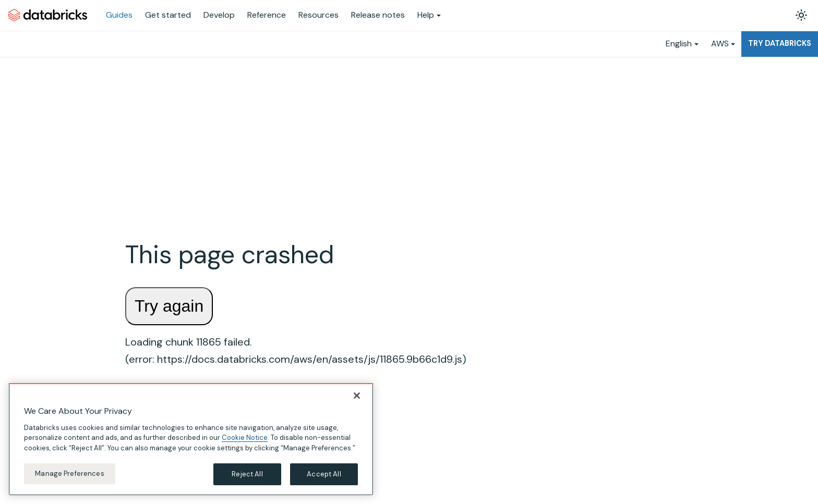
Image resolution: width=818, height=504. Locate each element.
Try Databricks (780, 43)
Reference (267, 15)
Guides (119, 15)
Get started (168, 15)
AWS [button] (720, 44)
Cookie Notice (245, 438)
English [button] (679, 44)
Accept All (324, 474)
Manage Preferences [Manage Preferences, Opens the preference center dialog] (69, 474)
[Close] (357, 396)
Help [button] (426, 15)
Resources (318, 15)
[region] (191, 439)
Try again (169, 306)
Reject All (247, 474)
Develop (219, 15)
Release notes (378, 15)
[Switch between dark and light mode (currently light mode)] (801, 15)
